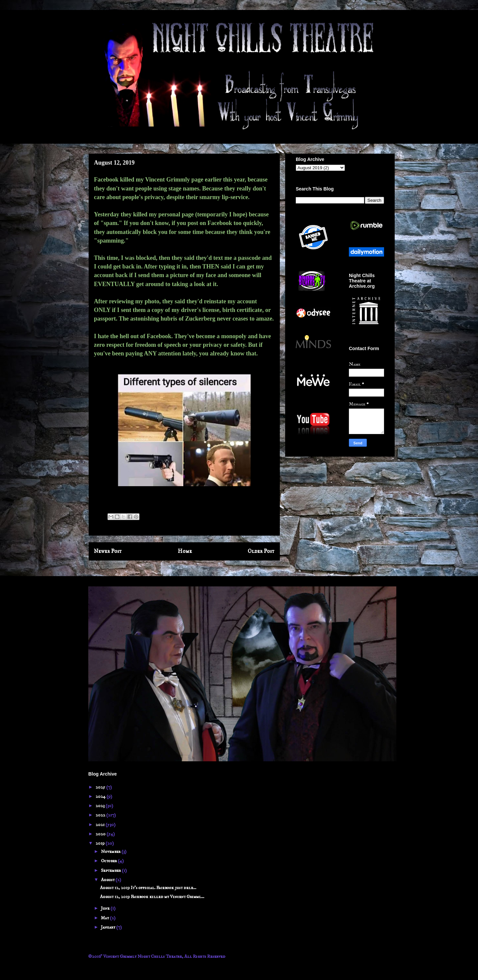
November (111, 852)
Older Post (261, 551)
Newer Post (108, 551)
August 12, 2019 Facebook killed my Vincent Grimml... (152, 897)
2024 (101, 796)
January (109, 927)
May (105, 918)
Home (185, 551)
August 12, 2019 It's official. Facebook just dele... (148, 888)
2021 (101, 825)
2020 (101, 834)
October (109, 861)
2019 (101, 843)
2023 (101, 806)
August (108, 880)
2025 (101, 787)
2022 (101, 815)
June (106, 908)
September (111, 870)
